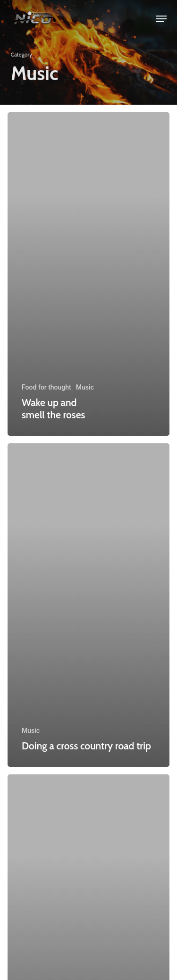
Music (85, 387)
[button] (161, 19)
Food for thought (46, 387)
